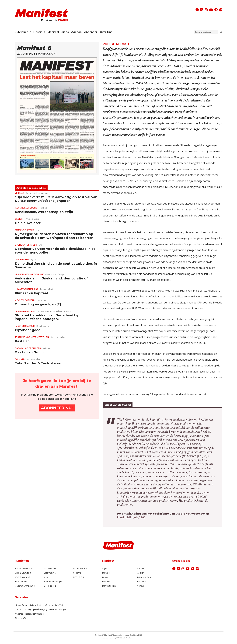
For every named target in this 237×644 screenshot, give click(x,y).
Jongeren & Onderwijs (25, 586)
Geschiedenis (50, 586)
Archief (140, 573)
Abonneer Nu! (57, 408)
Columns (77, 573)
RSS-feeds (142, 582)
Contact (141, 586)
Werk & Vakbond (22, 577)
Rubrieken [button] (22, 32)
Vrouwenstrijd (50, 569)
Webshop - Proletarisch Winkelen (30, 614)
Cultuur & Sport (80, 569)
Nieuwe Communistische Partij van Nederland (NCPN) (39, 605)
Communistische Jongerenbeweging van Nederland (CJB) (40, 609)
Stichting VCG (21, 618)
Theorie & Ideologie (53, 582)
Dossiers (39, 32)
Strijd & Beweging (23, 573)
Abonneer (91, 32)
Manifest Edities (58, 32)
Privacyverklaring (145, 577)
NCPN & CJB (78, 577)
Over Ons (107, 582)
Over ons (106, 32)
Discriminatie (50, 573)
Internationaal (21, 582)
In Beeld (106, 573)
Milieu (47, 577)
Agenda (76, 32)
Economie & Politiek (24, 569)
